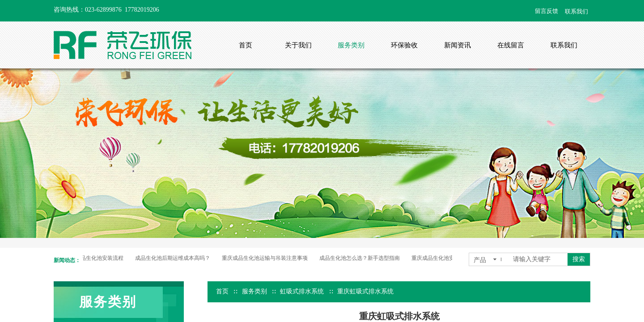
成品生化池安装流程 (101, 258)
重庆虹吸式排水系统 (365, 291)
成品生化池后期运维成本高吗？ (174, 258)
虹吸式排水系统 (302, 291)
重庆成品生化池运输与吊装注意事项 (266, 258)
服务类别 (254, 291)
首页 (222, 291)
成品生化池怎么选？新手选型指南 (361, 258)
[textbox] (538, 259)
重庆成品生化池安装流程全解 (448, 258)
